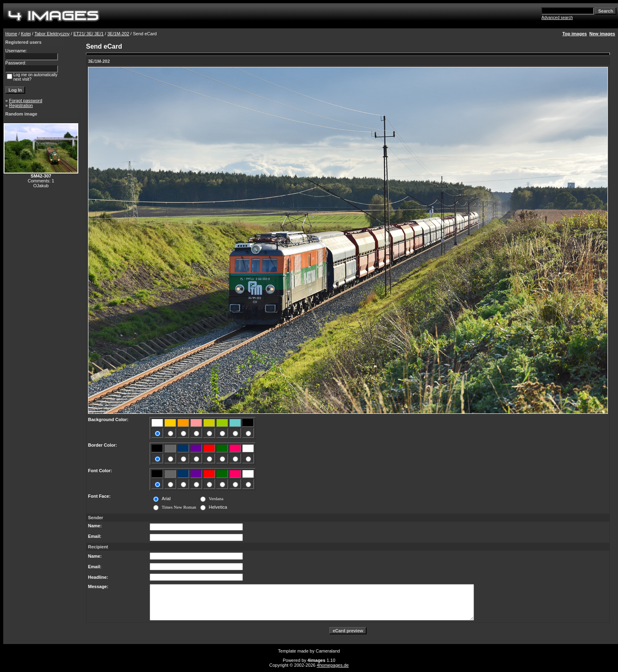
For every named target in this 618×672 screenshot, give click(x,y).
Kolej (26, 34)
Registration (21, 105)
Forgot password (26, 101)
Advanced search (557, 18)
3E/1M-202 (118, 34)
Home (11, 34)
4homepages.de (333, 665)
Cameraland (328, 651)
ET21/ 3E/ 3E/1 (89, 34)
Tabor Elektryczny (52, 34)
